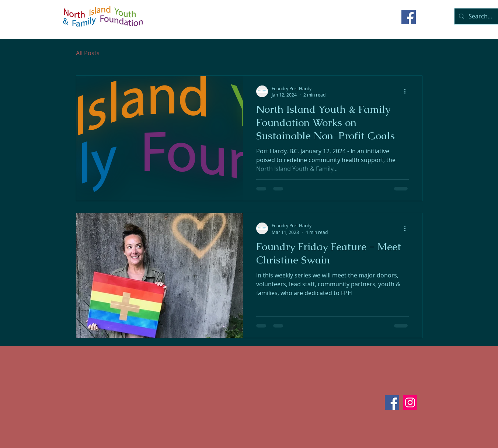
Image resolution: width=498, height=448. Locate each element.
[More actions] (408, 91)
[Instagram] (410, 402)
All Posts (88, 53)
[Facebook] (409, 17)
